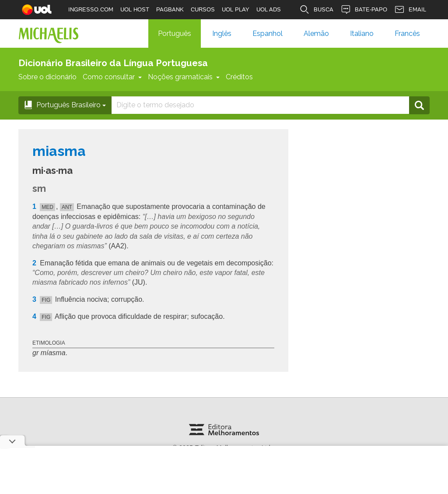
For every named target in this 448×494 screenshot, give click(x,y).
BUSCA (316, 10)
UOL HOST (135, 9)
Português (175, 34)
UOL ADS (269, 9)
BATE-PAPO (364, 10)
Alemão (316, 34)
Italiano (362, 34)
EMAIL (410, 10)
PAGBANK (170, 9)
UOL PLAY (236, 9)
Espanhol (268, 34)
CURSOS (203, 9)
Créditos (239, 77)
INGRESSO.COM (91, 9)
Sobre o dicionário (47, 77)
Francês (407, 34)
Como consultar (112, 77)
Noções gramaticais (184, 77)
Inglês (222, 34)
